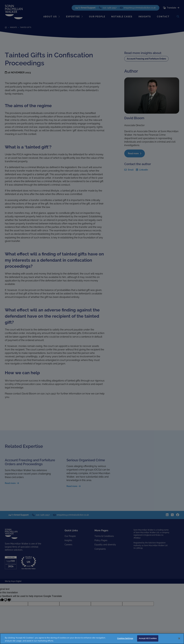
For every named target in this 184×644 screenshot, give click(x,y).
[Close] (179, 638)
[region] (92, 639)
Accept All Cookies (148, 638)
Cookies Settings (125, 638)
